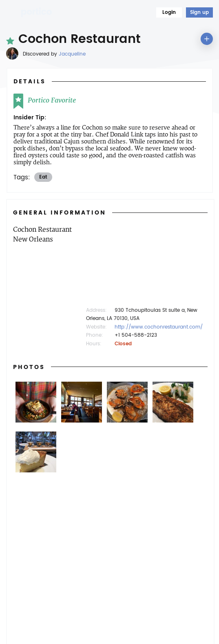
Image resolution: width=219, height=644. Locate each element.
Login (169, 12)
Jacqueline (72, 54)
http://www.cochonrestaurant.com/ (159, 327)
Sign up (199, 12)
